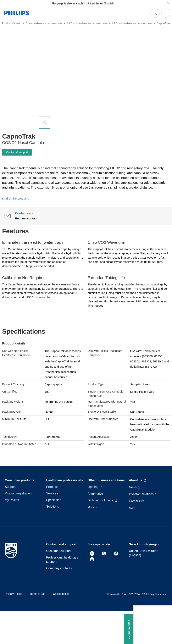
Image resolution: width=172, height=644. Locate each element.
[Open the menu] (166, 13)
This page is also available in (69, 3)
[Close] (168, 3)
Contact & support (17, 152)
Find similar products (15, 198)
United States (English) (101, 3)
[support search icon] (155, 13)
